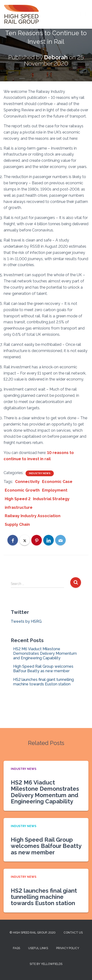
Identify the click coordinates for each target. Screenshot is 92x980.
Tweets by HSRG (26, 621)
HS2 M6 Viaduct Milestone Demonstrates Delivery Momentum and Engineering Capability (45, 653)
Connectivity (27, 482)
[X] (25, 540)
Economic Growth (22, 490)
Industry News (40, 473)
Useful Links (38, 948)
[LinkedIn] (49, 540)
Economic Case (57, 482)
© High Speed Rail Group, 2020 (32, 933)
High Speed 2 (18, 499)
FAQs (16, 948)
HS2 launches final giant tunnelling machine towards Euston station (43, 682)
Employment (55, 490)
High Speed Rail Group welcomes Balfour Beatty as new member (43, 669)
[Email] (60, 540)
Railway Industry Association (33, 516)
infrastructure (19, 507)
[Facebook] (13, 540)
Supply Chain (17, 524)
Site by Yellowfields (46, 964)
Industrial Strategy (51, 499)
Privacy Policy (68, 948)
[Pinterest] (37, 540)
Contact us (73, 933)
